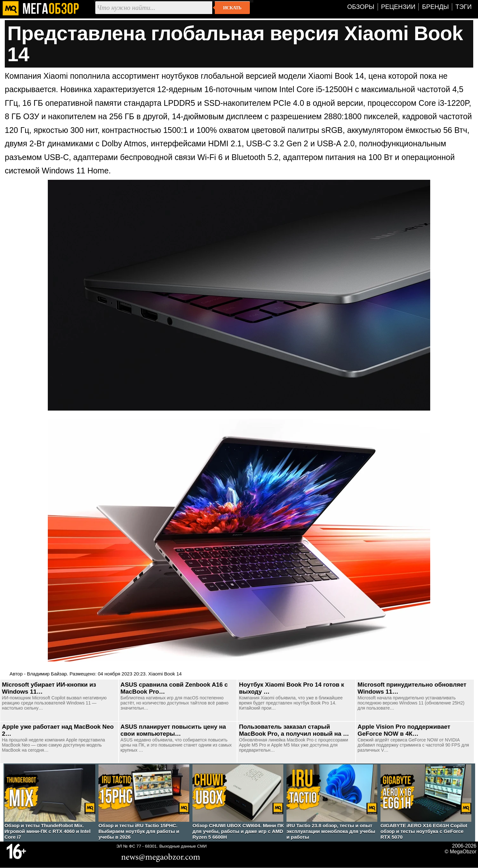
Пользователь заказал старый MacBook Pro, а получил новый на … (294, 730)
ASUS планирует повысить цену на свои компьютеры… (173, 730)
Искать (232, 8)
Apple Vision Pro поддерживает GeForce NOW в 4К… (404, 730)
